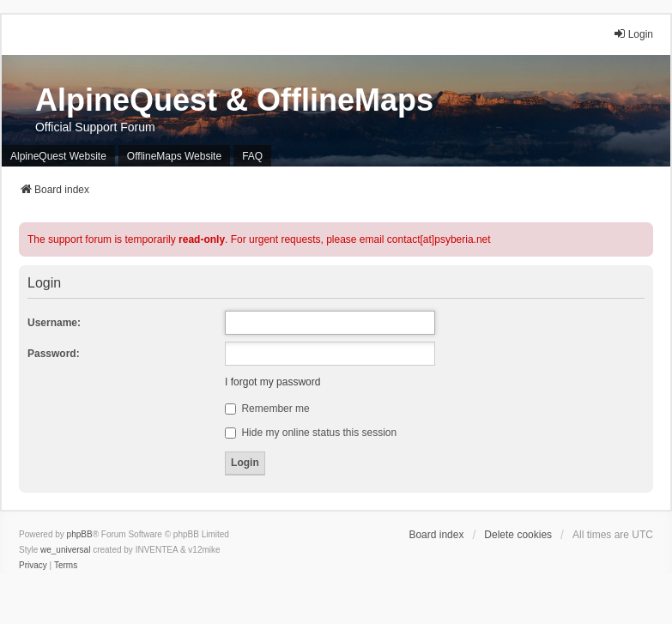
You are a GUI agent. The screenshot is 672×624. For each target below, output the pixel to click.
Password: (54, 354)
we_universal (65, 550)
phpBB (80, 534)
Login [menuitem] (633, 34)
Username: (54, 323)
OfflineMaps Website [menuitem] (174, 156)
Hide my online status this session (311, 433)
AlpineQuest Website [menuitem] (58, 156)
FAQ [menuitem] (252, 156)
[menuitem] (33, 566)
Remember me (267, 409)
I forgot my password (272, 382)
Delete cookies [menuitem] (518, 535)
